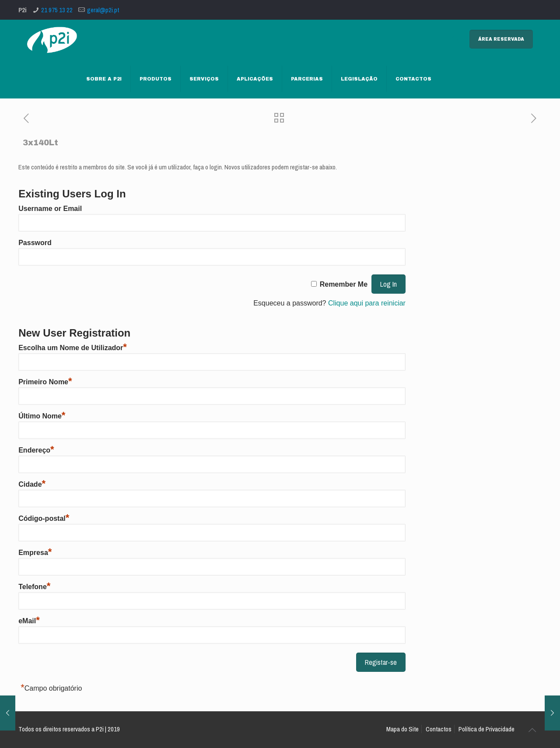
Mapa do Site (402, 729)
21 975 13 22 (57, 10)
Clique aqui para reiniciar (367, 303)
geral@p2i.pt (103, 10)
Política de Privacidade (486, 729)
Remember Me (344, 284)
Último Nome (42, 416)
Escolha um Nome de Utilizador (73, 348)
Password (35, 243)
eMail (29, 621)
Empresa (35, 553)
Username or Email (50, 209)
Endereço (36, 450)
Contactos (439, 729)
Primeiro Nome (45, 382)
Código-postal (44, 518)
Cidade (32, 484)
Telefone (34, 587)
